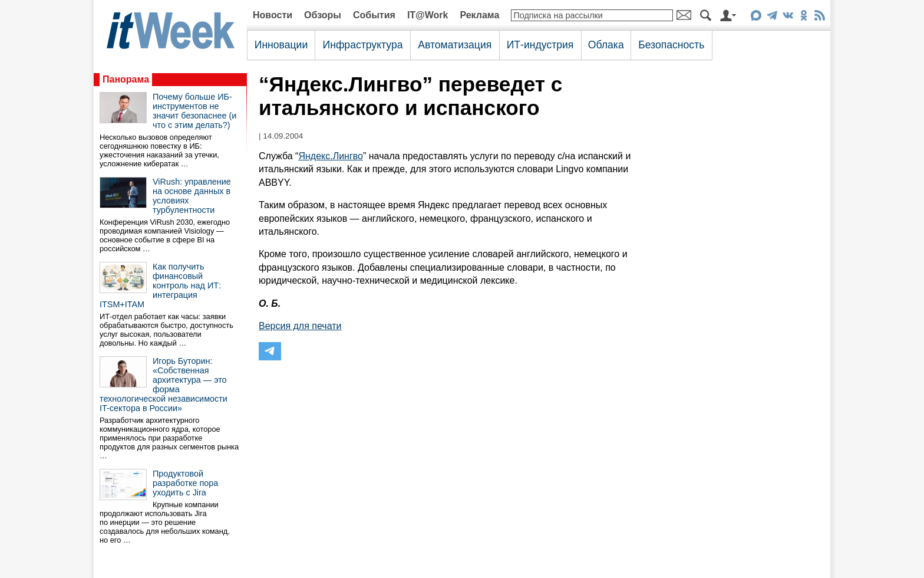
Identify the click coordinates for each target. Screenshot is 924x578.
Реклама (479, 15)
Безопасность (671, 45)
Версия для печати (300, 326)
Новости (273, 15)
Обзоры (323, 15)
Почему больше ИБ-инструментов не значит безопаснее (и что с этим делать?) (194, 111)
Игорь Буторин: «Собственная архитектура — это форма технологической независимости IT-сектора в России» (164, 385)
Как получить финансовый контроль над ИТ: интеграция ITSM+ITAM (160, 285)
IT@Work (428, 15)
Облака (606, 45)
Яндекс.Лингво (331, 156)
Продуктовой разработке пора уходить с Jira (185, 483)
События (374, 15)
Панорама (126, 79)
